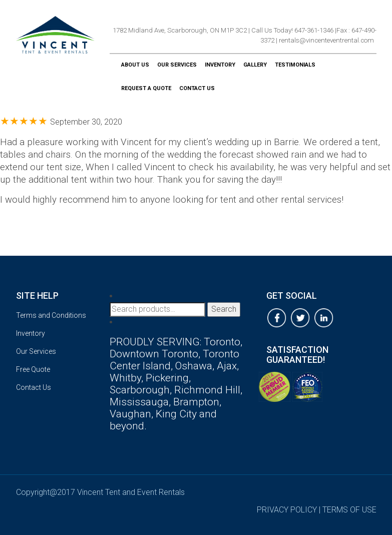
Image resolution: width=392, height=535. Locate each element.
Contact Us (197, 88)
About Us (135, 65)
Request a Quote (146, 88)
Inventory (220, 65)
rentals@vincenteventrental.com (326, 40)
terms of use (349, 510)
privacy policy (287, 510)
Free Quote (33, 369)
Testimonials (295, 65)
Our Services (177, 65)
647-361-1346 (314, 30)
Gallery (255, 65)
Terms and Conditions (51, 315)
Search (224, 309)
